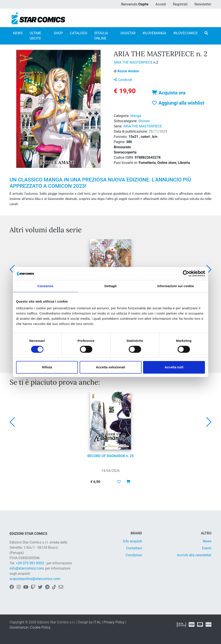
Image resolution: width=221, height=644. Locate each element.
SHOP (58, 33)
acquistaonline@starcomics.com (35, 579)
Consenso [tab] (45, 286)
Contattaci (134, 548)
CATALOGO (79, 33)
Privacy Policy (114, 622)
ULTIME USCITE (35, 36)
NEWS (18, 33)
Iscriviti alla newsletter (194, 555)
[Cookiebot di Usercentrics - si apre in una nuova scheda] (186, 273)
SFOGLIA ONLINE (101, 36)
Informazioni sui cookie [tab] (176, 286)
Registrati (180, 4)
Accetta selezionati (110, 367)
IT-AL (97, 622)
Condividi (123, 80)
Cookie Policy (40, 627)
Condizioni (134, 555)
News (207, 541)
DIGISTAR (128, 33)
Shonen (144, 121)
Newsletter (203, 4)
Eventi (207, 548)
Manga (136, 116)
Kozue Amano (128, 71)
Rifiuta (47, 367)
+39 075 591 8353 (30, 563)
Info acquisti (132, 541)
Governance (19, 627)
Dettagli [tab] (110, 286)
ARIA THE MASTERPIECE (134, 62)
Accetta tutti (174, 367)
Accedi (161, 4)
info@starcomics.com (27, 568)
